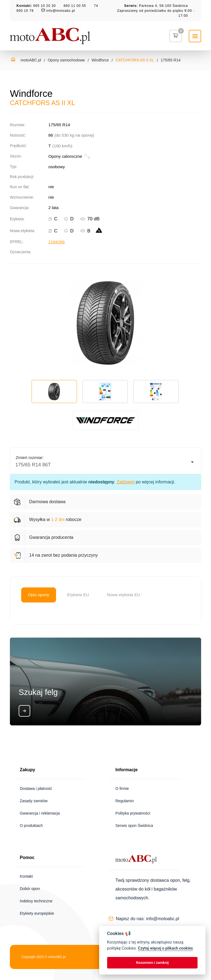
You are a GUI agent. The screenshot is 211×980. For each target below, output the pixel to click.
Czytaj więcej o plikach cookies (165, 948)
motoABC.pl (31, 60)
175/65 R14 (171, 60)
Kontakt (26, 876)
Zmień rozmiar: (30, 457)
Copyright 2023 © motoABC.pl (44, 957)
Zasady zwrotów (34, 801)
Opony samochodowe (66, 60)
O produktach (31, 826)
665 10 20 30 (45, 6)
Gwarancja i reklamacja (40, 813)
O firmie (122, 788)
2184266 (56, 242)
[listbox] (105, 462)
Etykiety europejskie (37, 913)
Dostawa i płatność (36, 788)
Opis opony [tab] (39, 595)
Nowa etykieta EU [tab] (123, 595)
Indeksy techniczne (36, 901)
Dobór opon (30, 889)
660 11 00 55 (75, 6)
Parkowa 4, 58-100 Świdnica (163, 6)
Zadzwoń (126, 482)
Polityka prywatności (133, 813)
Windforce (100, 60)
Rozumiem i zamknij (152, 963)
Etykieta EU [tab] (78, 595)
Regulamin (125, 801)
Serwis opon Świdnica (134, 826)
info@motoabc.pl (61, 11)
